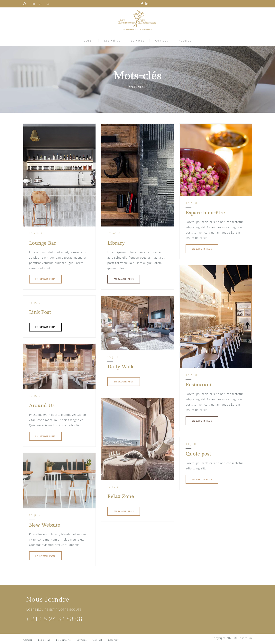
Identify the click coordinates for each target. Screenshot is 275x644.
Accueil (88, 41)
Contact (162, 41)
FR (33, 4)
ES (48, 4)
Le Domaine (63, 640)
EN (41, 4)
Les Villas (112, 41)
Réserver (113, 640)
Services (138, 41)
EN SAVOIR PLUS (46, 279)
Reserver (186, 41)
